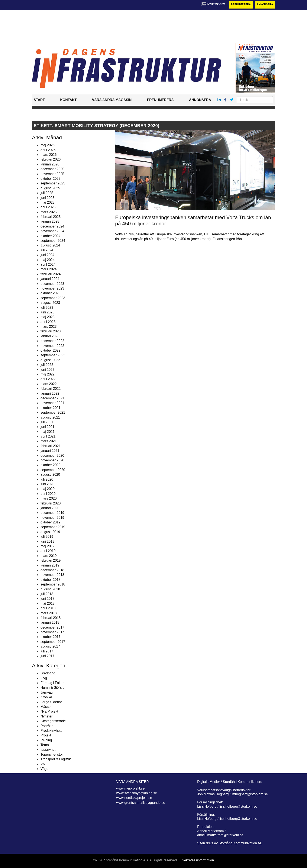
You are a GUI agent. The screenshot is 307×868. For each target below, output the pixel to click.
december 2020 (52, 456)
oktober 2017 (50, 637)
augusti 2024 (50, 246)
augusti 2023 (50, 303)
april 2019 (48, 551)
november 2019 (52, 518)
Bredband (48, 673)
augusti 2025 (50, 188)
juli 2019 (47, 537)
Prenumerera (240, 5)
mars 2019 (49, 556)
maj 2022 (48, 374)
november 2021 (52, 403)
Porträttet (48, 726)
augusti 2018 (50, 589)
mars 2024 (49, 269)
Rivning (46, 740)
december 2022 (52, 341)
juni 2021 (47, 427)
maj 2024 (48, 260)
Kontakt (68, 100)
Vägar (45, 769)
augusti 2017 (50, 646)
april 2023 (48, 322)
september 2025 (53, 183)
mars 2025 (49, 212)
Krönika (46, 697)
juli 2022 (47, 365)
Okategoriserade (53, 721)
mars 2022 (49, 384)
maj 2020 (48, 489)
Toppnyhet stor (52, 754)
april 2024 (48, 264)
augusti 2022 (50, 360)
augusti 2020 (50, 475)
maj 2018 (48, 604)
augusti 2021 (50, 417)
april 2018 (48, 608)
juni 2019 (47, 541)
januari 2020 (50, 508)
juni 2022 (47, 370)
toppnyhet (48, 750)
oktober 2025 (50, 179)
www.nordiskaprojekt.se (134, 798)
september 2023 (53, 298)
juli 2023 (47, 308)
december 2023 (52, 284)
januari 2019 (50, 565)
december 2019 (52, 513)
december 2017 (52, 627)
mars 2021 (49, 441)
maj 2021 (48, 432)
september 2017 (53, 642)
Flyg (44, 678)
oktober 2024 (50, 236)
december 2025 (52, 169)
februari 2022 (51, 389)
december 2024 (52, 226)
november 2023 (52, 288)
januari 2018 (50, 623)
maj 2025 (48, 202)
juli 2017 (47, 651)
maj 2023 (48, 317)
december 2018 (52, 570)
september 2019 (53, 527)
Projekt (46, 735)
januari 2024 (50, 279)
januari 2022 (50, 393)
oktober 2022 (50, 350)
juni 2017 (47, 656)
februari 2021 (51, 446)
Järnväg (47, 692)
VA (43, 764)
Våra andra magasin (112, 100)
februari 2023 (51, 331)
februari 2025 (51, 217)
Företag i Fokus (52, 683)
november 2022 (52, 346)
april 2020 (48, 494)
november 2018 (52, 575)
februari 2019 (51, 560)
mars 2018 (49, 613)
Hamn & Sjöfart (52, 688)
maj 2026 (48, 145)
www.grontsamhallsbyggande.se (141, 803)
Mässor (46, 707)
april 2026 (48, 150)
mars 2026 (49, 155)
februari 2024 (51, 274)
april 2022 (48, 379)
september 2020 (53, 470)
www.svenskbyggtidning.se (137, 793)
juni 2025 (47, 198)
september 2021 (53, 412)
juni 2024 (47, 255)
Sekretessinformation (198, 860)
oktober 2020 (50, 465)
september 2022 (53, 355)
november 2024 (52, 231)
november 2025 (52, 174)
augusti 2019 (50, 532)
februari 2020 (51, 503)
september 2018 (53, 584)
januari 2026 (50, 164)
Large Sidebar (51, 702)
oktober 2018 (50, 580)
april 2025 (48, 207)
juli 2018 (47, 594)
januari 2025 (50, 222)
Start (39, 100)
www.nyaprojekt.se (130, 788)
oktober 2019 (50, 522)
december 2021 (52, 398)
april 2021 (48, 436)
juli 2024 (47, 250)
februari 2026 (51, 160)
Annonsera (265, 5)
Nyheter (46, 716)
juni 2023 (47, 312)
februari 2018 (51, 618)
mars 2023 (49, 327)
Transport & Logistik (56, 759)
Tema (45, 745)
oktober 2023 (50, 293)
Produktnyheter (52, 731)
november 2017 (52, 632)
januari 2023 (50, 336)
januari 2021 (50, 451)
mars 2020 (49, 498)
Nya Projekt (49, 712)
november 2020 (52, 460)
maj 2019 (48, 546)
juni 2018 (47, 599)
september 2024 (53, 241)
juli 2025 (47, 193)
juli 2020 (47, 479)
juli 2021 (47, 422)
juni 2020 (47, 484)
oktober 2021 (50, 408)
